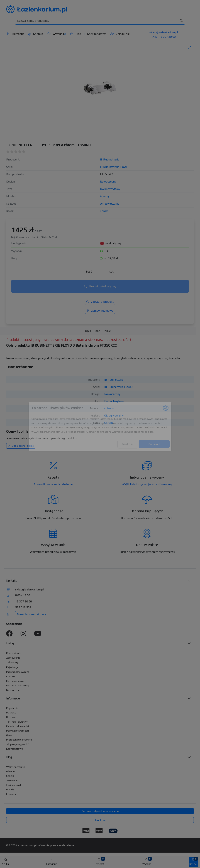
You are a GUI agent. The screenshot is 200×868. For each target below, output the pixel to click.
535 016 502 (23, 607)
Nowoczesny (108, 182)
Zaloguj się (120, 34)
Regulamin (12, 708)
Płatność (11, 713)
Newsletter (13, 690)
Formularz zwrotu (16, 681)
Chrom (104, 211)
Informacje (13, 698)
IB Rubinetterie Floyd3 (114, 167)
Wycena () (57, 34)
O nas (9, 735)
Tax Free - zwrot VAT (18, 722)
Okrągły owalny (110, 204)
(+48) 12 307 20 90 (164, 37)
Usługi (10, 643)
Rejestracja (12, 667)
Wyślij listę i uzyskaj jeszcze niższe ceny (147, 484)
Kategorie (16, 34)
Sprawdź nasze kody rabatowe (53, 484)
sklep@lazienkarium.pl (164, 32)
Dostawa (11, 717)
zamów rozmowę (100, 311)
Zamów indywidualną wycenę (100, 811)
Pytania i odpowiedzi (18, 726)
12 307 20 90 (24, 601)
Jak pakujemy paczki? (18, 744)
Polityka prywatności (18, 731)
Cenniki (10, 776)
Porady (10, 789)
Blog (76, 34)
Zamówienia (13, 658)
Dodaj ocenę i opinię (21, 446)
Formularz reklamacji (18, 685)
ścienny (105, 196)
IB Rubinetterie (110, 159)
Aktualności (13, 781)
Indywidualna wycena (18, 672)
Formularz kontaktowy (31, 614)
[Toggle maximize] (189, 47)
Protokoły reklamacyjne (19, 740)
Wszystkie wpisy (15, 767)
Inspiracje (11, 794)
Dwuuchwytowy (110, 189)
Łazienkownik (14, 785)
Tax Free (100, 820)
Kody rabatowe (95, 34)
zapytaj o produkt (100, 302)
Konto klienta (14, 653)
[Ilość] (101, 272)
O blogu (10, 771)
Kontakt (36, 34)
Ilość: (89, 272)
